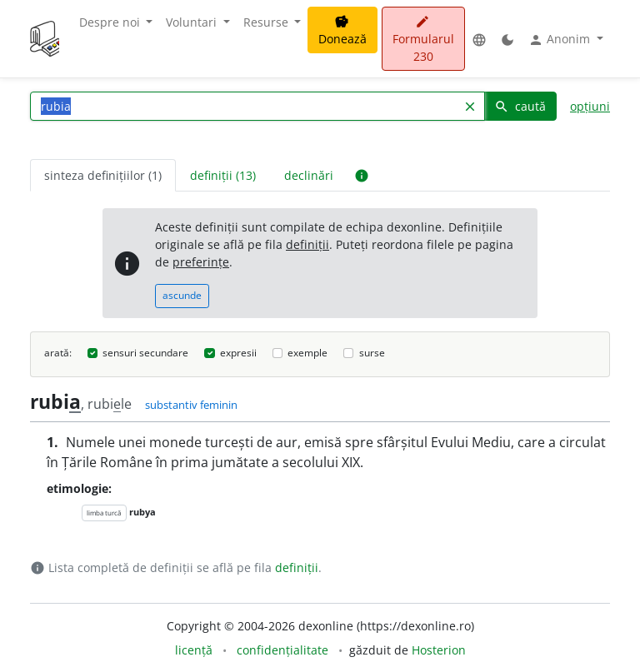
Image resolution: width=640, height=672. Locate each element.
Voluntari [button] (193, 22)
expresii (238, 353)
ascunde (182, 295)
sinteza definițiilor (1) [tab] (103, 175)
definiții (307, 244)
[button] (479, 39)
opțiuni (590, 106)
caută (520, 106)
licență (194, 650)
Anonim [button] (561, 39)
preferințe (201, 262)
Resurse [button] (267, 22)
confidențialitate (282, 650)
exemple (307, 353)
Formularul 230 (423, 40)
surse (372, 353)
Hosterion (439, 650)
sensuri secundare (145, 353)
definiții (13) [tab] (223, 175)
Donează (342, 31)
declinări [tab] (309, 175)
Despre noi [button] (111, 22)
